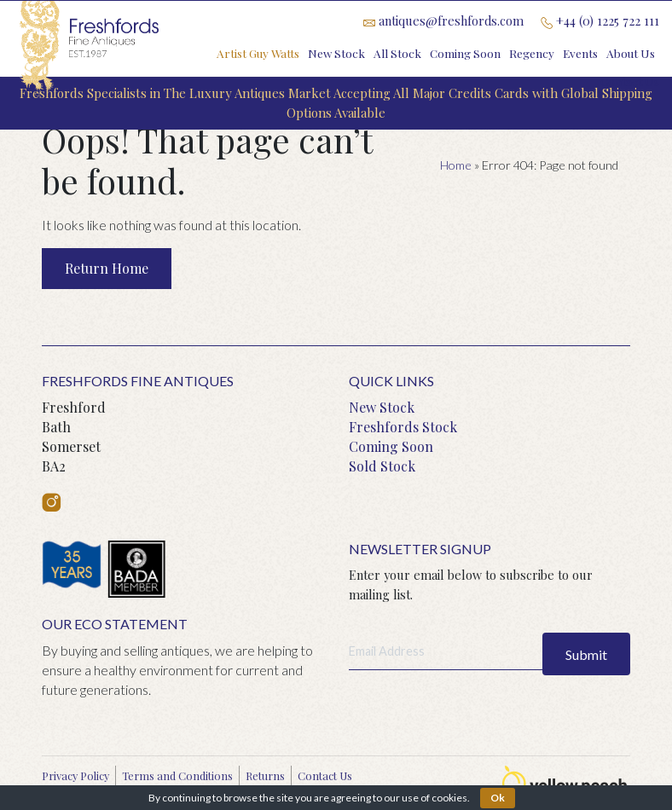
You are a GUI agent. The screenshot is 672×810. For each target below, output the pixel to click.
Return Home (107, 268)
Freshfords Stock (403, 427)
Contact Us (630, 81)
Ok (498, 798)
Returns (265, 775)
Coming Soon (465, 53)
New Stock (336, 53)
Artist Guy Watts (258, 53)
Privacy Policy (75, 775)
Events (580, 53)
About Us (631, 53)
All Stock (397, 53)
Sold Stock (382, 466)
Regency (532, 53)
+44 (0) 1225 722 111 (600, 20)
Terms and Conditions (177, 775)
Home (456, 165)
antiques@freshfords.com (443, 20)
